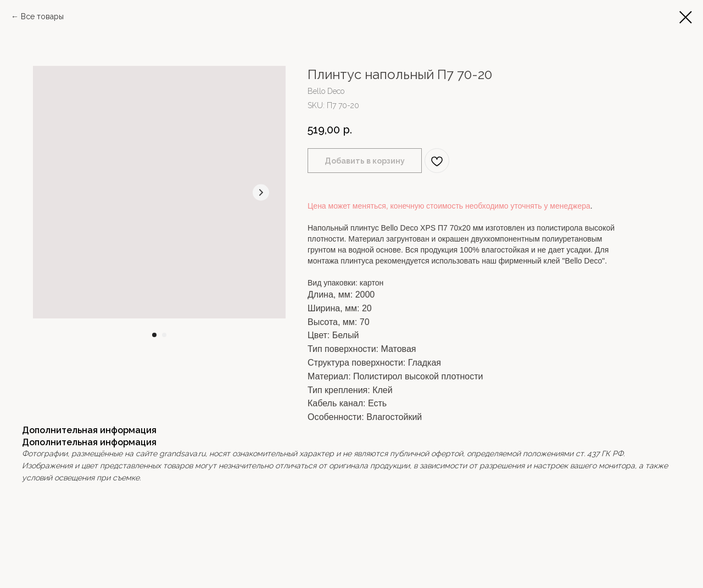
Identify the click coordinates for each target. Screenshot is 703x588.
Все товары (42, 16)
